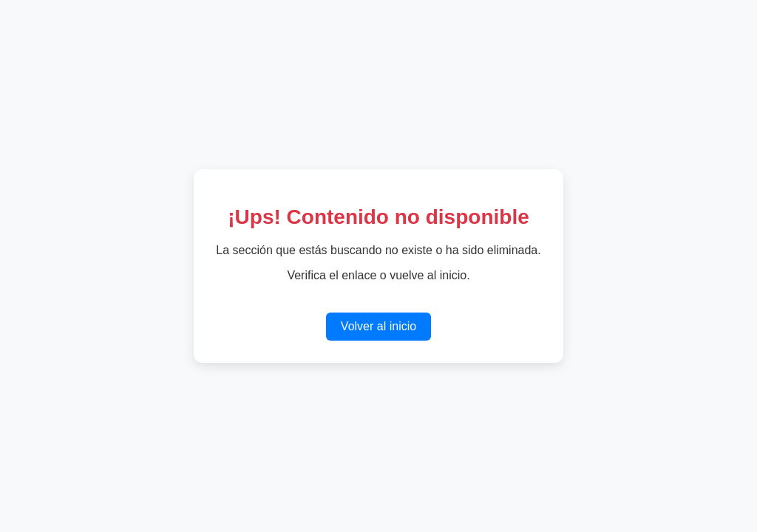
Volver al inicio (378, 326)
